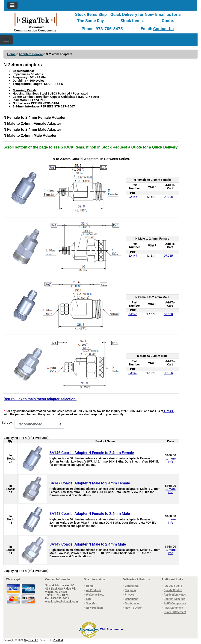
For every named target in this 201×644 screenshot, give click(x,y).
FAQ (89, 599)
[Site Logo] (36, 22)
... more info (171, 460)
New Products (95, 608)
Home (11, 54)
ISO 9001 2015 (173, 586)
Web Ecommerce (112, 629)
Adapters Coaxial (31, 54)
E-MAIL (168, 411)
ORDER (168, 197)
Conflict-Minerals (174, 599)
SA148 (133, 314)
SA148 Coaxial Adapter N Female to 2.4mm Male (90, 514)
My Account (132, 603)
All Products (94, 590)
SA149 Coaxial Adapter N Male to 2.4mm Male (88, 544)
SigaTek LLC (31, 640)
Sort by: (7, 423)
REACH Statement (175, 612)
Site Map (92, 603)
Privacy (130, 595)
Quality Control (173, 590)
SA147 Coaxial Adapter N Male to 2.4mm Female (90, 483)
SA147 (133, 256)
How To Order (133, 608)
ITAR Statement (173, 608)
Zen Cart (58, 640)
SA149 (133, 373)
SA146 (133, 197)
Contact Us (163, 29)
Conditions (132, 599)
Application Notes (175, 595)
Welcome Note (95, 595)
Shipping (130, 590)
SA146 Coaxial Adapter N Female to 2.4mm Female (92, 453)
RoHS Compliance (175, 603)
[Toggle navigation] (12, 5)
